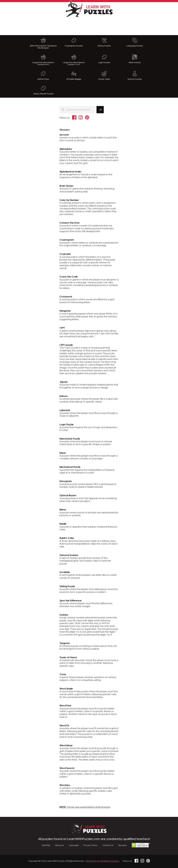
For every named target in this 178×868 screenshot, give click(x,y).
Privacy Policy (91, 845)
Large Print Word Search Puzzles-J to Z (74, 60)
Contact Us (108, 845)
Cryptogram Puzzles (74, 42)
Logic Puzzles (104, 59)
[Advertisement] (89, 25)
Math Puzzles (135, 59)
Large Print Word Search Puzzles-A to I (43, 60)
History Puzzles (104, 42)
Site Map (46, 845)
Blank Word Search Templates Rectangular (43, 43)
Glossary (123, 845)
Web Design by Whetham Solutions (102, 861)
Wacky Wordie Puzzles (43, 90)
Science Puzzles (135, 76)
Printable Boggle (74, 76)
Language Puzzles (135, 42)
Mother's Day (43, 76)
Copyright (74, 845)
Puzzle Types (104, 76)
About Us (60, 845)
